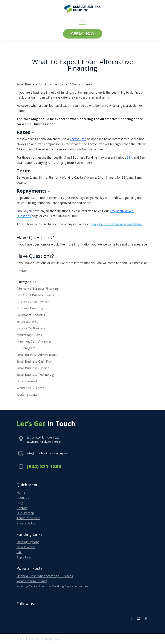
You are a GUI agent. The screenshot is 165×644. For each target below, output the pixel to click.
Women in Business (30, 389)
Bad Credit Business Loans (35, 296)
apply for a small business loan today (116, 225)
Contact (22, 272)
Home (21, 493)
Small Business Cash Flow (35, 362)
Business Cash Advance (33, 302)
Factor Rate (78, 140)
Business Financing (30, 309)
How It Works (26, 548)
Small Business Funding (33, 369)
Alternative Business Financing (38, 289)
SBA (130, 158)
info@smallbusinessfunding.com (48, 454)
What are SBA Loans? (32, 582)
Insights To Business (31, 329)
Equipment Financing (31, 316)
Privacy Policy (26, 524)
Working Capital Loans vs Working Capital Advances (52, 587)
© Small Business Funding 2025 (38, 639)
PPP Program (26, 349)
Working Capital (27, 395)
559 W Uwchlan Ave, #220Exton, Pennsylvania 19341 (44, 440)
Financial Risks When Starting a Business (45, 577)
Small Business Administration (37, 356)
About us (23, 498)
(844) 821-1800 (44, 467)
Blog (20, 503)
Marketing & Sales (29, 336)
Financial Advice (27, 322)
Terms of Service (28, 519)
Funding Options (28, 543)
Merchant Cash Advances (34, 342)
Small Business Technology (36, 375)
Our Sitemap (25, 514)
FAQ (20, 553)
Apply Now (83, 34)
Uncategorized (27, 382)
